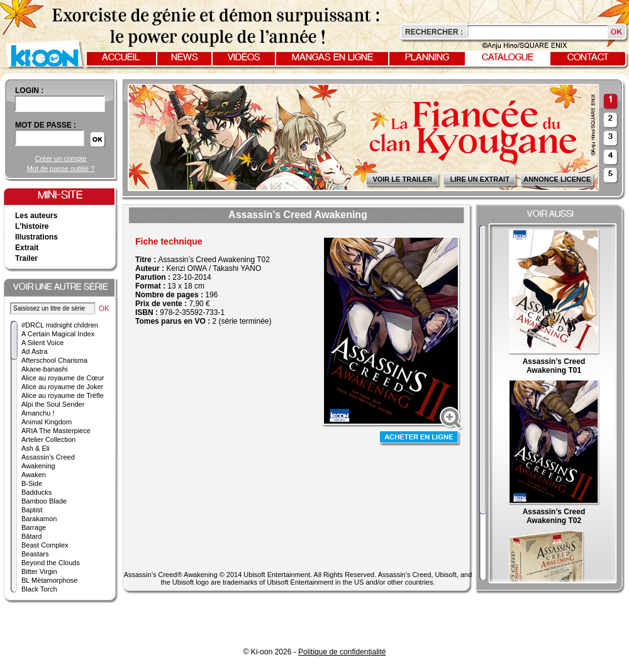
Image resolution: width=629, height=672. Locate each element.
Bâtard (31, 536)
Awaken (34, 475)
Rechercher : (434, 32)
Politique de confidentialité (342, 652)
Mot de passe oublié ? (61, 168)
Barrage (34, 527)
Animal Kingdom (47, 422)
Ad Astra (35, 351)
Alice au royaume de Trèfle (63, 395)
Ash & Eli (36, 448)
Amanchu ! (38, 413)
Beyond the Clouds (51, 563)
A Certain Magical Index (58, 334)
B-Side (32, 483)
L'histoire (32, 226)
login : (29, 91)
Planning (427, 58)
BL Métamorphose (49, 580)
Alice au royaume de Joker (62, 387)
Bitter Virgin (39, 571)
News (185, 58)
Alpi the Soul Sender (53, 404)
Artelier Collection (48, 439)
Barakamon (39, 519)
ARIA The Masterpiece (56, 431)
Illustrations (36, 237)
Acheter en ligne (420, 438)
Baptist (32, 510)
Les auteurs (36, 216)
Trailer (26, 258)
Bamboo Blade (44, 501)
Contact (588, 58)
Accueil (121, 58)
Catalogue (508, 58)
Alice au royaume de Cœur (63, 378)
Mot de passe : (46, 125)
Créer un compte (61, 158)
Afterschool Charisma (54, 360)
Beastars (35, 554)
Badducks (36, 492)
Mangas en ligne (332, 58)
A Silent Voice (42, 343)
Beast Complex (45, 545)
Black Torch (39, 589)
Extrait (27, 248)
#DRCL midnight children (60, 325)
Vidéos (244, 58)
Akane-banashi (44, 369)
